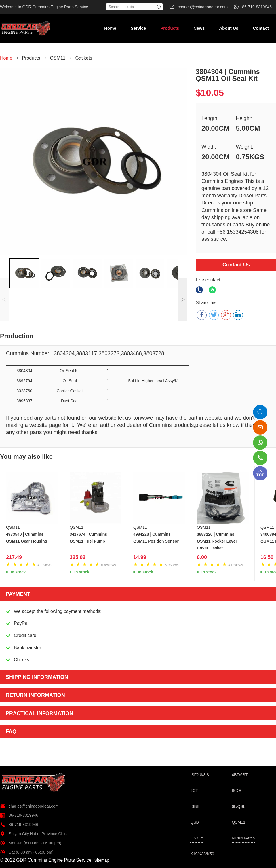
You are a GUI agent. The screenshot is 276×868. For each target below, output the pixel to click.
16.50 (267, 557)
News (199, 28)
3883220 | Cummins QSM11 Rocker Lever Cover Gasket (217, 541)
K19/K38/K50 (202, 854)
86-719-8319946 (19, 815)
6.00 (202, 557)
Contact (261, 28)
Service (138, 28)
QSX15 (197, 838)
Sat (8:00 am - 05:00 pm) (27, 852)
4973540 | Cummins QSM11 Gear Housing (27, 538)
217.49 (14, 557)
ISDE (236, 791)
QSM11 (13, 527)
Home (110, 28)
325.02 (78, 557)
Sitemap (102, 860)
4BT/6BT (240, 775)
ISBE (195, 806)
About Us (229, 28)
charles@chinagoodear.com (29, 806)
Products (170, 28)
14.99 (140, 557)
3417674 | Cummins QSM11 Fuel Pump (88, 538)
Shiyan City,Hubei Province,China (34, 834)
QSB (195, 822)
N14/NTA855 (243, 838)
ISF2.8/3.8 (200, 775)
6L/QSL (238, 806)
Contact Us (236, 265)
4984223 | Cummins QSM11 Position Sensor (156, 538)
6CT (194, 791)
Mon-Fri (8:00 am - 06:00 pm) (31, 843)
